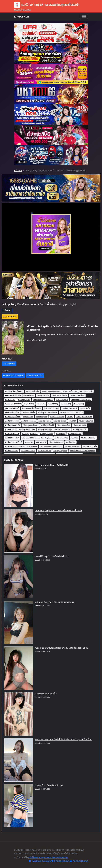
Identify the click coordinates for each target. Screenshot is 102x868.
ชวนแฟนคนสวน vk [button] (35, 375)
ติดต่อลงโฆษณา (60, 861)
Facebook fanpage (40, 861)
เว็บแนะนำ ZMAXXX (22, 10)
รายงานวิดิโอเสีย (10, 317)
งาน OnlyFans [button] (9, 364)
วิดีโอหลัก (7, 310)
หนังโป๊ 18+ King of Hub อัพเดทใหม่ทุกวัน (48, 857)
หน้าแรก (18, 170)
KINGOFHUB (22, 17)
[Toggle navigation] (84, 17)
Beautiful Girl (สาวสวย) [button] (13, 375)
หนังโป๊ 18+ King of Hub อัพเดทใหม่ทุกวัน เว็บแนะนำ (47, 5)
